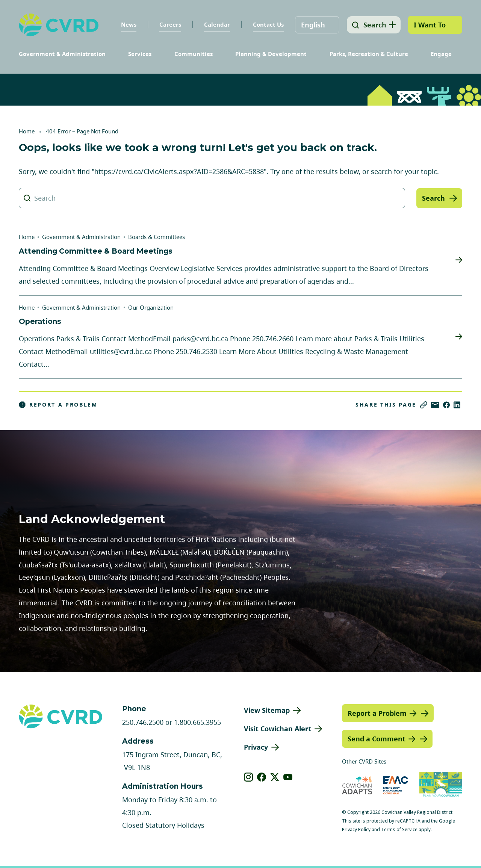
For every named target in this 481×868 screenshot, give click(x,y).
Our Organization (151, 307)
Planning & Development (271, 54)
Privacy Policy (356, 829)
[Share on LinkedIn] (457, 405)
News (127, 24)
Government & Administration (62, 54)
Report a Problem (58, 405)
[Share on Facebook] (446, 405)
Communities (194, 54)
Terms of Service (399, 829)
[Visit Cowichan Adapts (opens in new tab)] (357, 785)
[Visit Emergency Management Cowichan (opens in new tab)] (396, 785)
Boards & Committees (157, 237)
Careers (168, 24)
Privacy (256, 747)
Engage (441, 54)
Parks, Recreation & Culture (369, 54)
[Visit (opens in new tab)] (441, 785)
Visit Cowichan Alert (278, 729)
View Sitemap (267, 710)
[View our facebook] (262, 777)
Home (27, 131)
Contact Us (266, 24)
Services (140, 54)
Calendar (215, 24)
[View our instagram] (249, 777)
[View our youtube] (288, 777)
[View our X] (275, 777)
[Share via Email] (435, 405)
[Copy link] (424, 405)
